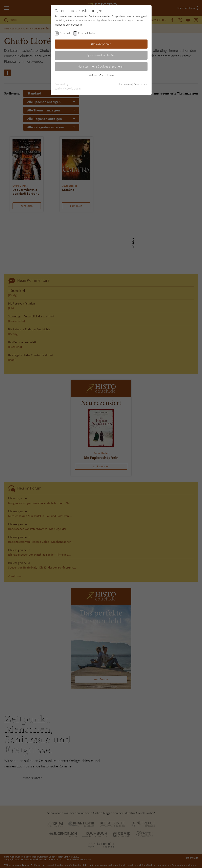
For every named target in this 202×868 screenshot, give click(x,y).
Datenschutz (141, 84)
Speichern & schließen (101, 55)
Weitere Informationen (101, 75)
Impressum (125, 84)
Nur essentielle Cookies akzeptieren (101, 66)
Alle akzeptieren (101, 44)
